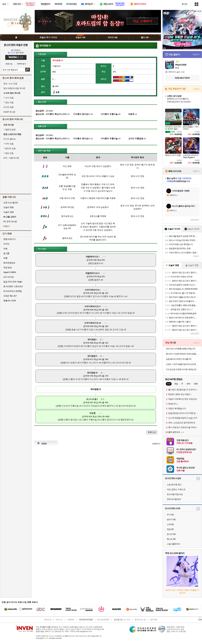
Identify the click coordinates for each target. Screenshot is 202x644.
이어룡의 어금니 (110, 313)
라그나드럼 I (92, 399)
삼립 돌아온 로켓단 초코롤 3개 (179, 359)
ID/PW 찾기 (22, 64)
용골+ (74, 330)
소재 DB (170, 524)
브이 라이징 (9, 277)
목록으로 (152, 432)
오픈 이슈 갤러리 (11, 203)
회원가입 (9, 64)
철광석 (97, 263)
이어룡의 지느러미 (91, 313)
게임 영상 (7, 268)
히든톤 (93, 413)
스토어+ (196, 89)
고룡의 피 (73, 379)
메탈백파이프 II (93, 273)
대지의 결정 (75, 296)
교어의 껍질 (126, 313)
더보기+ (196, 54)
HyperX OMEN (10, 272)
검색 (28, 70)
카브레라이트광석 (72, 346)
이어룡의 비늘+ (108, 346)
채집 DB (170, 529)
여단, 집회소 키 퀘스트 (176, 489)
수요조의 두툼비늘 (70, 406)
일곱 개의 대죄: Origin (13, 282)
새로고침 (194, 220)
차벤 (5, 249)
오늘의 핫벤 (9, 207)
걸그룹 (6, 253)
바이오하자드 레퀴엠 (12, 291)
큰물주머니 (107, 363)
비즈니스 (59, 620)
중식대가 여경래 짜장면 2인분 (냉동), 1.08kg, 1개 (183, 354)
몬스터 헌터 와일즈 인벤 (16, 45)
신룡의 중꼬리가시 (109, 420)
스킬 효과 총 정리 (174, 485)
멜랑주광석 (126, 420)
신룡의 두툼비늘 (89, 420)
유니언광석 (72, 363)
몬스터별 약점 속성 (175, 494)
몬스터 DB (171, 534)
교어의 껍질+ (125, 346)
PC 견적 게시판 (10, 222)
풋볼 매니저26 (10, 301)
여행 (5, 258)
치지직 (6, 244)
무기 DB (170, 515)
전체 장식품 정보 (174, 499)
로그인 (184, 4)
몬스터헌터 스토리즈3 (13, 286)
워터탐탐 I (92, 339)
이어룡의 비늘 (107, 296)
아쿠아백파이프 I (92, 290)
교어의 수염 (118, 330)
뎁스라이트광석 (126, 406)
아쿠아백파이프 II (92, 306)
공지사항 (153, 620)
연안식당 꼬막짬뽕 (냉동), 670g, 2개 (180, 349)
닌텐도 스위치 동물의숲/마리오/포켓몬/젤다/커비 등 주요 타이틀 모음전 (183, 364)
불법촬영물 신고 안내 (122, 620)
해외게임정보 (9, 263)
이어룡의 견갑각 (91, 346)
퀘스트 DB (171, 539)
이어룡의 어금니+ (110, 379)
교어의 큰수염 (122, 363)
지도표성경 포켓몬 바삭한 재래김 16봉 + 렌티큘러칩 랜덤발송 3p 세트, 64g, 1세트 (183, 369)
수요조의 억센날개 (90, 406)
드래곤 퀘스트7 (10, 296)
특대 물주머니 (109, 406)
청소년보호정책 (103, 620)
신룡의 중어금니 (71, 420)
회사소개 (48, 620)
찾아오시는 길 (140, 620)
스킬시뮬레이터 (173, 544)
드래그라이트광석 (71, 313)
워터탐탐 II (92, 356)
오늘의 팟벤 (9, 212)
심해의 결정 (104, 330)
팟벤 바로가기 (9, 239)
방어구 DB (171, 519)
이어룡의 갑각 (90, 296)
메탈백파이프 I (93, 257)
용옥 (124, 379)
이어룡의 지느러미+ (89, 363)
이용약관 (71, 620)
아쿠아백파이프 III (93, 323)
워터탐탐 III (92, 373)
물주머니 (121, 296)
